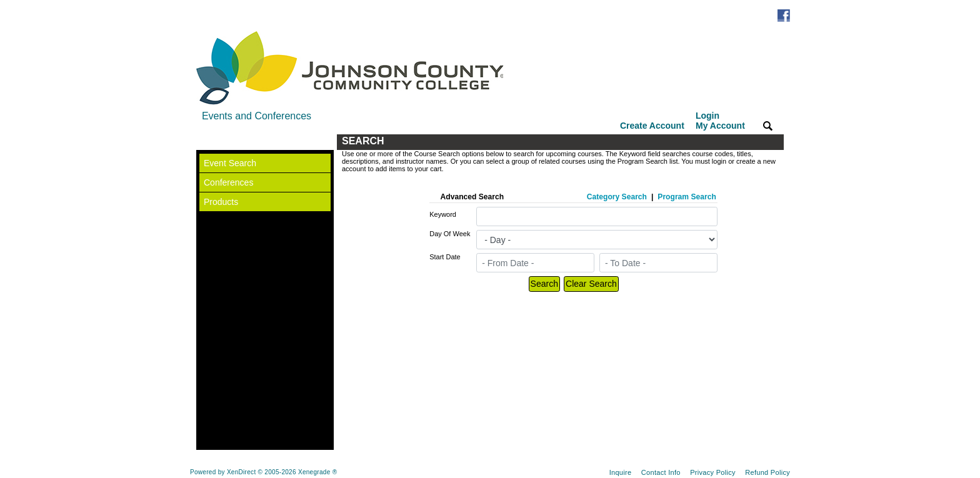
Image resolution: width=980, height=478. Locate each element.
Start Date (445, 257)
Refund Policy (767, 472)
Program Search (687, 197)
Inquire (621, 472)
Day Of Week (450, 234)
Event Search (230, 163)
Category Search (617, 197)
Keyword (443, 214)
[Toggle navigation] (208, 142)
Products (221, 202)
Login (720, 121)
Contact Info (661, 472)
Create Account (652, 126)
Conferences (228, 182)
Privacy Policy (713, 472)
